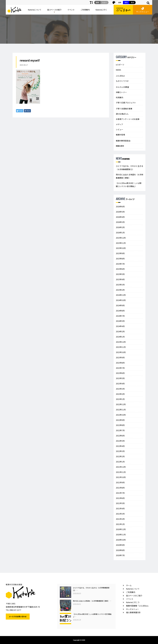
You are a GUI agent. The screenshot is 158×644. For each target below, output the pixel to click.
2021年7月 (120, 493)
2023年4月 (120, 384)
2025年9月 (120, 253)
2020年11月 (121, 535)
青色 (126, 3)
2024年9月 (120, 305)
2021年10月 (121, 477)
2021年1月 (120, 524)
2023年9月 (120, 357)
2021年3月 (120, 514)
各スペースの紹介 (54, 10)
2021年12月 (121, 467)
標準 (120, 3)
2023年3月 (120, 389)
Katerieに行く (101, 10)
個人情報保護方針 (133, 612)
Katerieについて (35, 10)
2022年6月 (120, 436)
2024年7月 (120, 316)
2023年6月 (120, 373)
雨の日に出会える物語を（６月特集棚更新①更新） (130, 176)
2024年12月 (121, 295)
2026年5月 (120, 212)
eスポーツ (120, 65)
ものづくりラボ (122, 81)
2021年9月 (120, 482)
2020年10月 (121, 540)
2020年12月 (121, 529)
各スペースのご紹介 (134, 596)
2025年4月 (120, 279)
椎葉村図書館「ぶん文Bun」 (138, 606)
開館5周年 (120, 146)
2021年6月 (120, 498)
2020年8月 (120, 550)
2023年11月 (121, 347)
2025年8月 (120, 259)
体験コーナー (121, 92)
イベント (71, 10)
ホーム (129, 585)
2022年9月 (120, 420)
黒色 (132, 3)
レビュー (120, 129)
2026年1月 (120, 233)
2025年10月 (121, 248)
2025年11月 (121, 243)
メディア (119, 124)
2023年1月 (120, 399)
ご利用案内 (85, 10)
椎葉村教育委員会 (123, 141)
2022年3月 (120, 451)
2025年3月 (120, 285)
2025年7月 (120, 264)
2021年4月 (120, 508)
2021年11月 (121, 472)
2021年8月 (120, 488)
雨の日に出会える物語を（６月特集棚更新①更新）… (92, 601)
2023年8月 (120, 363)
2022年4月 (120, 446)
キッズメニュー (143, 10)
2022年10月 (121, 415)
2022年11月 (121, 410)
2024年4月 (120, 326)
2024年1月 (120, 337)
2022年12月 (121, 404)
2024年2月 (120, 331)
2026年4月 (120, 217)
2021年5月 (120, 503)
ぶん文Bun (120, 76)
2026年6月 (120, 206)
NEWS (118, 70)
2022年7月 (120, 430)
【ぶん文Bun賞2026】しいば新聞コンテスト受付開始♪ (129, 185)
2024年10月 (121, 300)
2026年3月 (120, 222)
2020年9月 (120, 545)
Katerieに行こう (133, 602)
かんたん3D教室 (122, 87)
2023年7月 (120, 368)
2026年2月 (120, 227)
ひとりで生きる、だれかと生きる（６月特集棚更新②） (130, 168)
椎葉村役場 (120, 135)
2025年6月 (120, 269)
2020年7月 (120, 555)
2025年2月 (120, 290)
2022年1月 (120, 462)
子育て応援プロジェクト (126, 103)
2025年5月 (120, 274)
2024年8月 (120, 311)
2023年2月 (120, 394)
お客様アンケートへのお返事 (128, 119)
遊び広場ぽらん (122, 114)
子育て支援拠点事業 (124, 109)
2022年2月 (120, 456)
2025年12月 (121, 238)
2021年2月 (120, 519)
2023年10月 (121, 352)
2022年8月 (120, 425)
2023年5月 (120, 378)
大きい (105, 3)
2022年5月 (120, 441)
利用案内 (120, 97)
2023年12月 (121, 342)
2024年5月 (120, 321)
